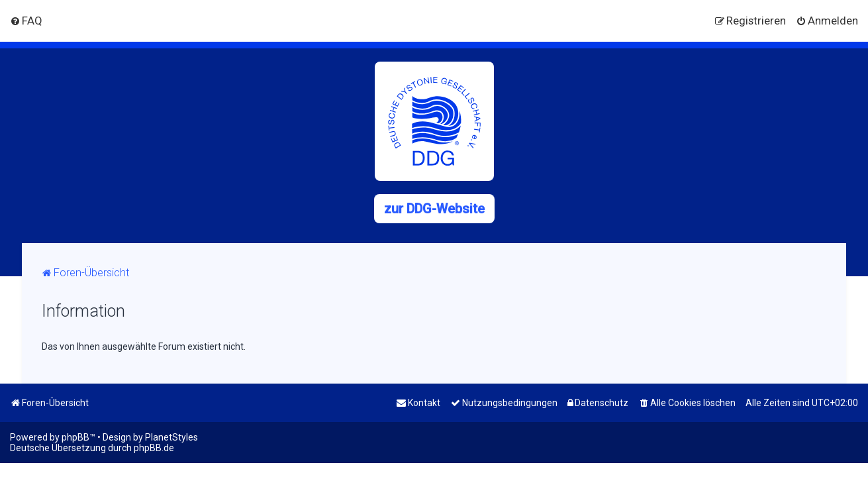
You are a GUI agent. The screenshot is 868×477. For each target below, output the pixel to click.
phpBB (75, 437)
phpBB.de (154, 448)
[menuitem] (26, 21)
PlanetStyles (171, 437)
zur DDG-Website (434, 209)
